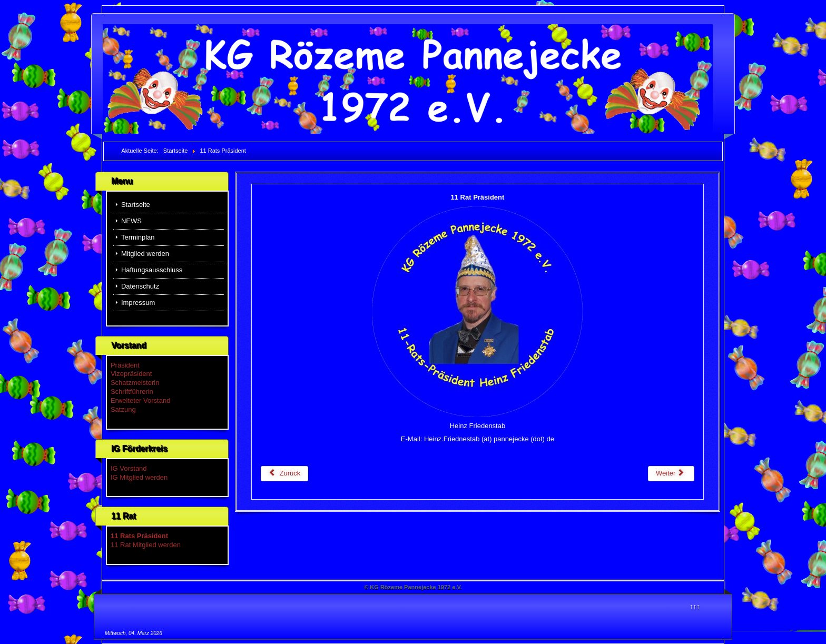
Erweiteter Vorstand (140, 400)
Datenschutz (140, 286)
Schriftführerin (132, 392)
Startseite (136, 205)
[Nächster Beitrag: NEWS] (671, 474)
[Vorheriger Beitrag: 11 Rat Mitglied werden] (285, 474)
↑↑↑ (695, 606)
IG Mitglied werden (139, 477)
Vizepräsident (131, 374)
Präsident (125, 365)
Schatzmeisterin (135, 383)
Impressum (138, 303)
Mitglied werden (145, 254)
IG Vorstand (129, 468)
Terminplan (138, 237)
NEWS (131, 221)
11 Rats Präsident (139, 536)
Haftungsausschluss (152, 270)
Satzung (123, 409)
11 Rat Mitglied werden (146, 545)
